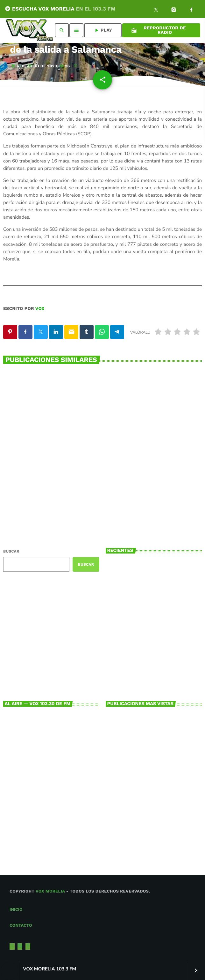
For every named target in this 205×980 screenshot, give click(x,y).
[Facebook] (191, 11)
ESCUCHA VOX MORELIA (60, 9)
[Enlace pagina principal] (29, 30)
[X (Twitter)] (156, 11)
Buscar (11, 551)
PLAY (103, 30)
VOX (40, 309)
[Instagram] (174, 11)
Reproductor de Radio (159, 30)
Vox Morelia (50, 891)
